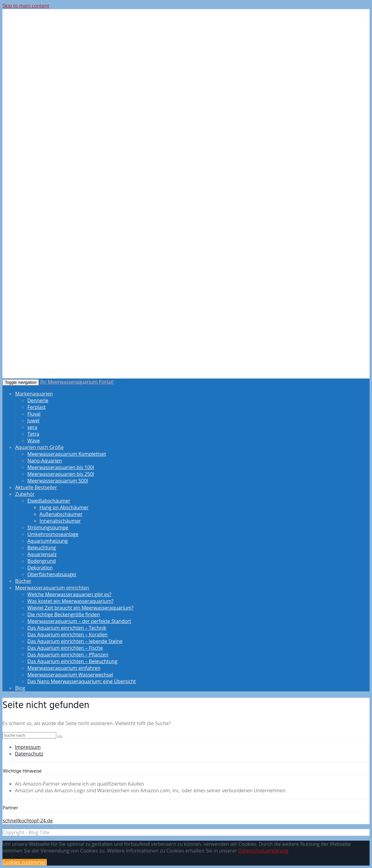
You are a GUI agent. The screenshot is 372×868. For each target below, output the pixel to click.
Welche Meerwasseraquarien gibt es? (69, 594)
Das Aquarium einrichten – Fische (65, 648)
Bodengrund (42, 561)
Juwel (33, 420)
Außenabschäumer (61, 514)
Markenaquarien (34, 394)
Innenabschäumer (60, 521)
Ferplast (37, 407)
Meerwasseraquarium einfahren (64, 668)
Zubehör (25, 494)
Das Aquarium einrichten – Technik (67, 628)
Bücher (23, 581)
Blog (20, 688)
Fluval (34, 414)
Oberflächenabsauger (52, 574)
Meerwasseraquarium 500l (58, 481)
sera (32, 427)
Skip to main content (26, 6)
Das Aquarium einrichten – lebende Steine (75, 641)
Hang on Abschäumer (64, 507)
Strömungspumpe (48, 527)
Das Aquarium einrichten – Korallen (68, 635)
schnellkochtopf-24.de (28, 821)
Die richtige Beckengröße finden (64, 614)
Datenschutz (29, 754)
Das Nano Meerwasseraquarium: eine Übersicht (82, 681)
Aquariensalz (42, 554)
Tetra (33, 434)
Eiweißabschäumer (49, 501)
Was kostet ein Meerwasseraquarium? (70, 601)
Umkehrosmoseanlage (53, 534)
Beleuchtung (42, 548)
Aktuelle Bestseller (36, 487)
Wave (34, 441)
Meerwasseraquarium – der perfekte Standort (79, 621)
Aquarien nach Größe (39, 447)
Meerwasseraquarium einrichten (52, 588)
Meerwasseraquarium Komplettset (67, 454)
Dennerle (38, 400)
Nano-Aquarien (45, 461)
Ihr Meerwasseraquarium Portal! (77, 382)
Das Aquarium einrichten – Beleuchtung (72, 661)
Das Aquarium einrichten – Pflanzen (68, 655)
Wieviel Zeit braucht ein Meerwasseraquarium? (80, 608)
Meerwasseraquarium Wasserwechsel (70, 675)
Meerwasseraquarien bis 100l (61, 467)
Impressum (28, 747)
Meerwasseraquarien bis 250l (61, 474)
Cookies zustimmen (25, 862)
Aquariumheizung (47, 541)
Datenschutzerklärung (263, 851)
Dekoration (40, 568)
